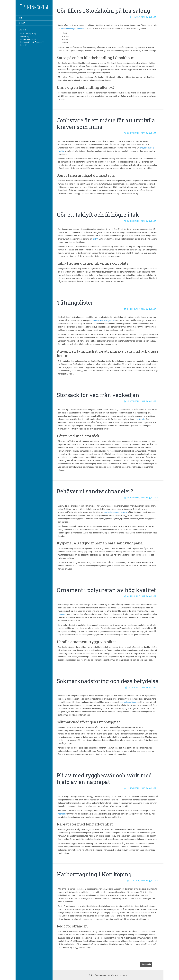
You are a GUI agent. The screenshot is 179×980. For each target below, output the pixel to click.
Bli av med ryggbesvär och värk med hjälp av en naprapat (104, 779)
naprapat (62, 814)
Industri (23, 37)
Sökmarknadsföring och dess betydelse (107, 681)
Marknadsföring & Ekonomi (31, 42)
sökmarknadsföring (128, 702)
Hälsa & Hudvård (27, 39)
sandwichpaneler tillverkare (115, 512)
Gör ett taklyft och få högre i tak (98, 215)
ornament (62, 614)
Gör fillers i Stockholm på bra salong (103, 11)
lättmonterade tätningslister (103, 320)
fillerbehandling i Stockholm (73, 29)
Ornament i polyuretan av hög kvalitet (106, 590)
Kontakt (22, 23)
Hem (20, 18)
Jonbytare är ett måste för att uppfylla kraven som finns (106, 124)
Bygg (22, 45)
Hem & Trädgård (27, 34)
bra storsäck (140, 419)
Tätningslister (75, 302)
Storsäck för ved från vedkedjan (98, 395)
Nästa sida (146, 964)
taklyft (95, 239)
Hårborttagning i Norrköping (94, 874)
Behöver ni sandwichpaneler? (95, 491)
